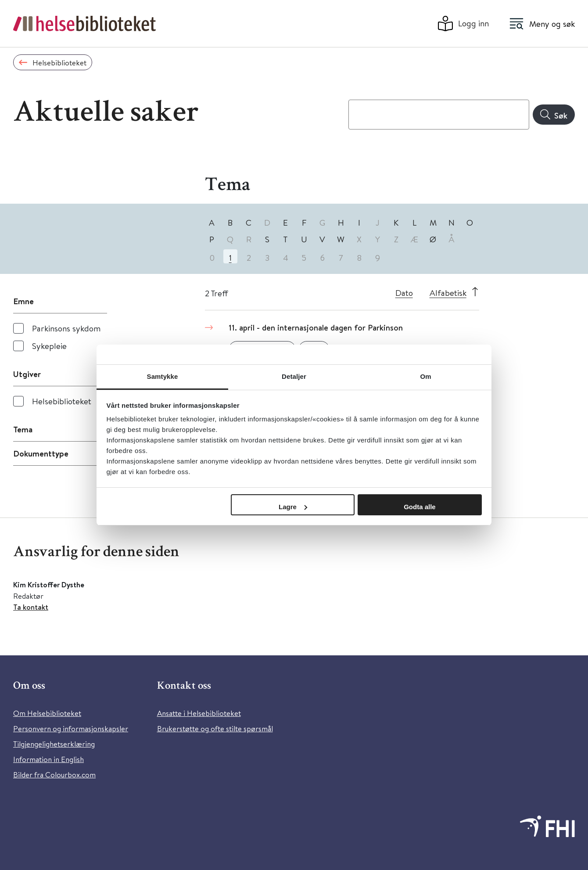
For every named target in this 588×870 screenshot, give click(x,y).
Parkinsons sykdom (66, 328)
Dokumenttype (41, 453)
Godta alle (420, 507)
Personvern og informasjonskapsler (71, 728)
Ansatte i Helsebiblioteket (199, 713)
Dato (404, 293)
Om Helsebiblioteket (47, 713)
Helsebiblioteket (62, 401)
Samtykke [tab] (163, 376)
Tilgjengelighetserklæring (54, 744)
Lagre (293, 507)
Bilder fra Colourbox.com (54, 775)
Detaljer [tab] (294, 376)
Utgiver (27, 374)
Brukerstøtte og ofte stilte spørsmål (215, 728)
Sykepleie (49, 346)
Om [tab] (425, 376)
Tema (23, 429)
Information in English (48, 759)
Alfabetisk (448, 293)
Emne (23, 301)
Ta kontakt (31, 607)
